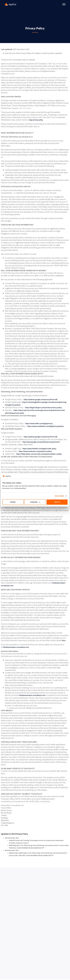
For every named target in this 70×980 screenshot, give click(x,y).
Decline (13, 502)
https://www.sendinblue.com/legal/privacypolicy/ (45, 426)
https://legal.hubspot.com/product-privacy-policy (43, 408)
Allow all (57, 502)
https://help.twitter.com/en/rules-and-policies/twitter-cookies (39, 454)
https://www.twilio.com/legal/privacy (39, 424)
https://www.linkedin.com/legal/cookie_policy (39, 449)
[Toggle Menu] (64, 4)
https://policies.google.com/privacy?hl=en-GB (40, 399)
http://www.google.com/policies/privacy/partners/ (41, 442)
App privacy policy (36, 120)
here (64, 640)
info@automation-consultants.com (16, 647)
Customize (35, 502)
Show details (59, 496)
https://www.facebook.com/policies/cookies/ (35, 451)
